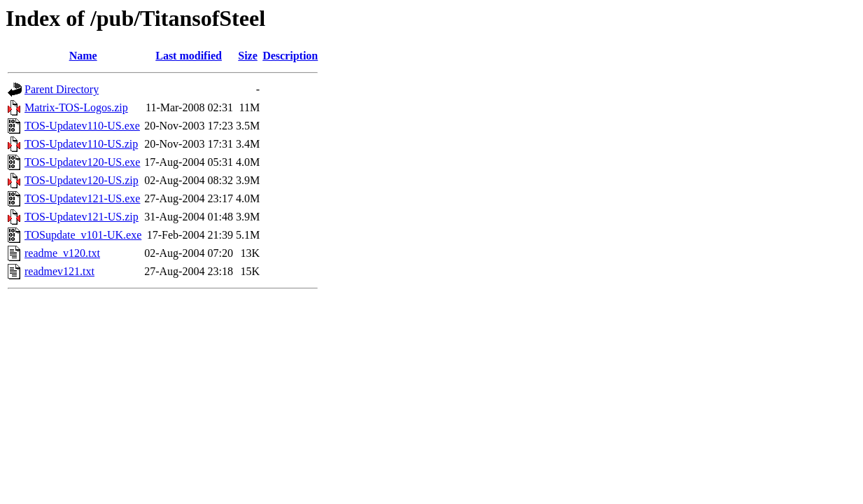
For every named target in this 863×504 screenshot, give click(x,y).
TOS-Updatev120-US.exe (82, 162)
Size (248, 56)
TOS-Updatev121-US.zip (82, 217)
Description (290, 56)
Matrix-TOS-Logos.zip (76, 107)
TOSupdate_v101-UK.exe (83, 235)
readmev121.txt (59, 271)
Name (83, 56)
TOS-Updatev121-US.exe (82, 198)
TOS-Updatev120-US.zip (82, 180)
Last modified (189, 56)
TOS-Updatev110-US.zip (81, 144)
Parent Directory (62, 89)
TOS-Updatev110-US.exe (82, 126)
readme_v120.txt (62, 253)
